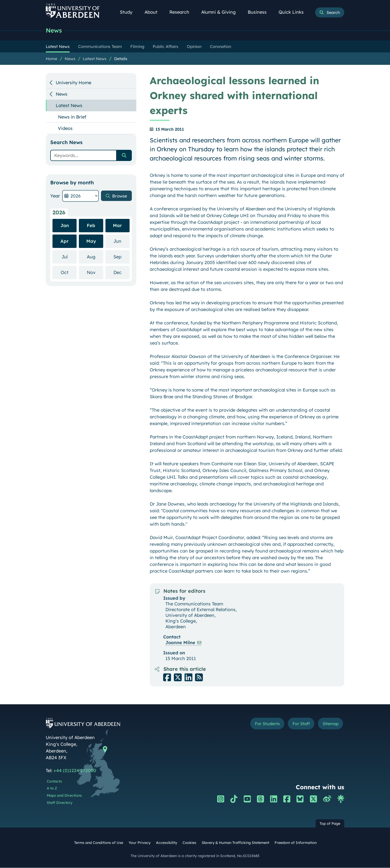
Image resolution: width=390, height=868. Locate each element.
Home (51, 59)
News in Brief (72, 117)
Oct (69, 272)
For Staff (297, 724)
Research (182, 12)
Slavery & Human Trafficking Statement (235, 843)
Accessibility (167, 843)
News (54, 30)
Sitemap (329, 724)
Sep (122, 257)
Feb (91, 226)
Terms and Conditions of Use (99, 843)
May (91, 241)
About (154, 12)
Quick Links (294, 12)
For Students (261, 724)
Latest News (95, 59)
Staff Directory (60, 803)
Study (129, 12)
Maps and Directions (64, 796)
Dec (122, 272)
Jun (122, 241)
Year (55, 196)
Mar (117, 226)
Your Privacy (140, 843)
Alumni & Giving (221, 12)
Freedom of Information (296, 843)
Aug (95, 257)
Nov (95, 272)
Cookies (189, 843)
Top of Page (330, 824)
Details (121, 59)
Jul (69, 257)
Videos (65, 129)
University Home (73, 83)
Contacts (54, 782)
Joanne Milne (180, 643)
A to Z (52, 789)
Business (260, 12)
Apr (65, 241)
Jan (65, 226)
